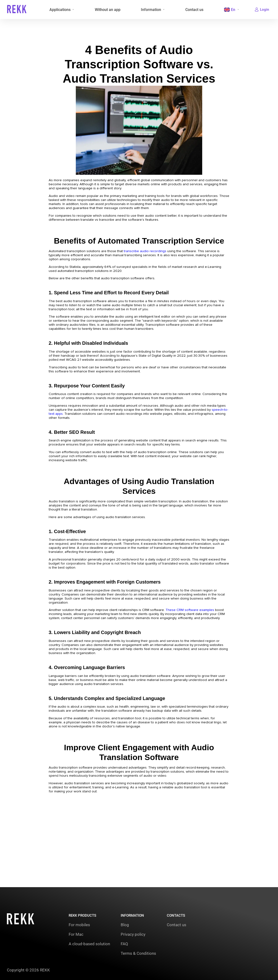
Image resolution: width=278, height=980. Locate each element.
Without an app (107, 10)
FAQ (124, 944)
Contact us (193, 10)
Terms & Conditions (138, 953)
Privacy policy (133, 934)
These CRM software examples (199, 655)
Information (150, 10)
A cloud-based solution (89, 944)
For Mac (76, 934)
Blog (125, 925)
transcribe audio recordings (152, 259)
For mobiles (79, 925)
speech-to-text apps (71, 440)
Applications (60, 10)
